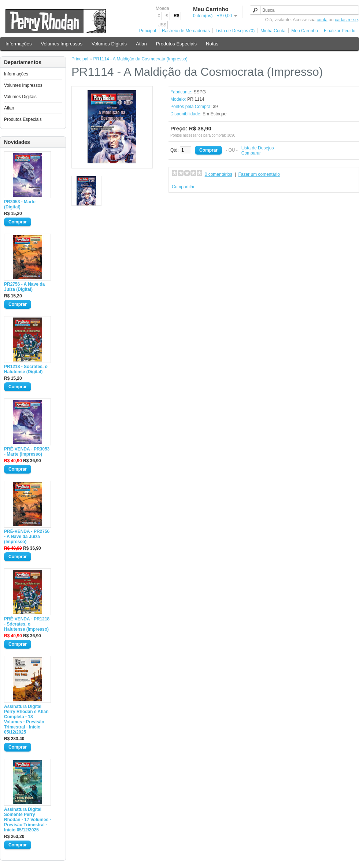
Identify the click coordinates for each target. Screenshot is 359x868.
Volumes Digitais (109, 44)
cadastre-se (346, 20)
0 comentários (219, 174)
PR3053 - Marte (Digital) (20, 204)
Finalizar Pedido (340, 31)
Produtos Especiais (176, 44)
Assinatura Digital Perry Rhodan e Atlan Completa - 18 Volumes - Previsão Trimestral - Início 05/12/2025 (26, 719)
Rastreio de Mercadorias (186, 31)
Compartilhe (184, 187)
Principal (148, 31)
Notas (212, 44)
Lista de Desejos (258, 148)
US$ (162, 25)
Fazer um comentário (259, 174)
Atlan (141, 44)
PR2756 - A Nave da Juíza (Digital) (24, 287)
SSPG (199, 92)
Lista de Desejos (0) (235, 31)
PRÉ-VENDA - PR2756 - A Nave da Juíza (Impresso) (27, 537)
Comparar (251, 153)
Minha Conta (273, 31)
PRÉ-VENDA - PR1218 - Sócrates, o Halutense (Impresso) (27, 624)
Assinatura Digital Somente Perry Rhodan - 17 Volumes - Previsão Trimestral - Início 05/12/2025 (27, 820)
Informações (19, 44)
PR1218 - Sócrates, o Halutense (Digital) (26, 369)
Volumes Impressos (62, 44)
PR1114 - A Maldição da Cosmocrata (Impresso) (140, 59)
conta (322, 20)
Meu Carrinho (305, 31)
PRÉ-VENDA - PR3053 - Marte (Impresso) (27, 452)
